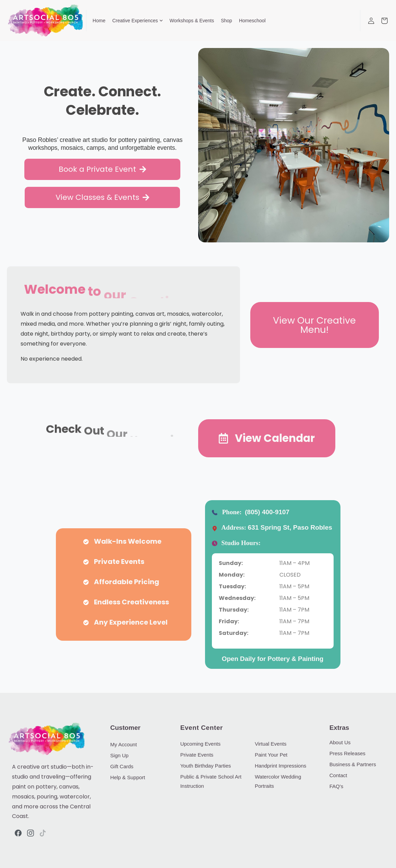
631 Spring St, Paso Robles (290, 527)
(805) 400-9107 (267, 512)
